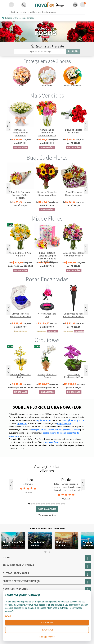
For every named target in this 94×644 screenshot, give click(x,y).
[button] (75, 5)
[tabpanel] (28, 486)
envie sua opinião (47, 509)
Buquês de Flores (47, 158)
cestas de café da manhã (54, 433)
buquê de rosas (64, 423)
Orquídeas (47, 340)
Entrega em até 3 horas (47, 61)
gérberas (72, 420)
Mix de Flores (47, 218)
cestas (77, 430)
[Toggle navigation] (12, 5)
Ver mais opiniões (47, 515)
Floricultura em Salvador (64, 544)
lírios (64, 420)
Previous (8, 126)
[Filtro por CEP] (40, 52)
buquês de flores (43, 420)
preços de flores (52, 442)
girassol (80, 420)
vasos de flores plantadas (61, 430)
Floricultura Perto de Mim (47, 528)
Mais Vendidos (47, 95)
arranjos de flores (39, 430)
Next (86, 126)
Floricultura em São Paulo (13, 544)
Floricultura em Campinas (37, 544)
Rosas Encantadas (47, 279)
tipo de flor (22, 423)
